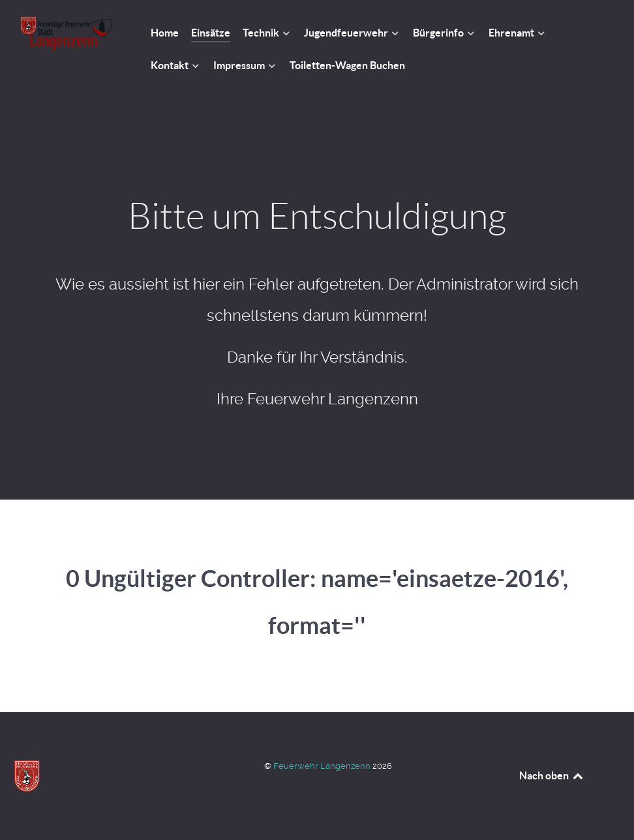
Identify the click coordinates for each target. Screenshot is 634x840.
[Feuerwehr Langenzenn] (67, 34)
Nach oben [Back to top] (552, 775)
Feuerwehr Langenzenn (323, 766)
